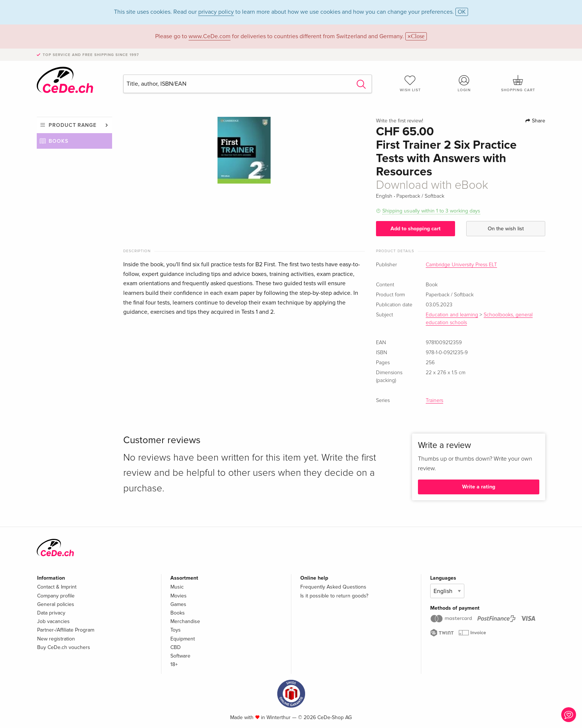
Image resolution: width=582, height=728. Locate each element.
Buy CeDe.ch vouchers (64, 647)
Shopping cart (518, 83)
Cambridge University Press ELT (461, 265)
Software (180, 656)
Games (178, 604)
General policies (56, 604)
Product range (73, 125)
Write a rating (479, 487)
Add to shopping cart (416, 229)
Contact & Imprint (57, 587)
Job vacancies (53, 621)
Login (464, 83)
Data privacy (51, 613)
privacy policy (216, 12)
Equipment (183, 639)
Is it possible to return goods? (334, 596)
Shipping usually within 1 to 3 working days (431, 211)
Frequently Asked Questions (333, 587)
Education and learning (452, 315)
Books (58, 141)
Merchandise (185, 621)
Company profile (56, 596)
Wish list (410, 83)
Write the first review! (400, 121)
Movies (179, 596)
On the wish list (506, 229)
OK (462, 12)
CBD (176, 647)
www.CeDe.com (210, 36)
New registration (56, 639)
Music (177, 587)
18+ (174, 664)
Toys (176, 630)
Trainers (434, 401)
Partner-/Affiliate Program (66, 630)
